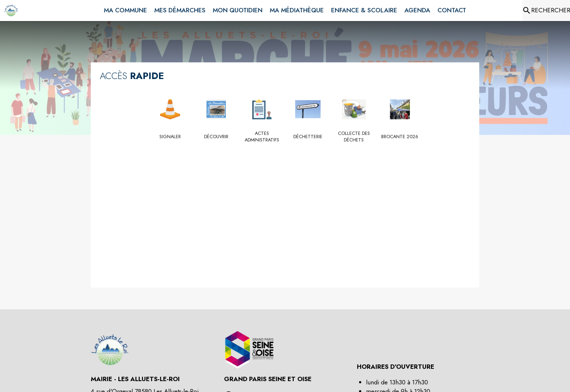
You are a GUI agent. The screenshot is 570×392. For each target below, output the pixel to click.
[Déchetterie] (308, 137)
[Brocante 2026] (400, 137)
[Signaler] (170, 137)
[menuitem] (125, 9)
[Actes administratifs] (262, 137)
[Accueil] (11, 11)
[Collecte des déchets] (354, 137)
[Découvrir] (216, 137)
